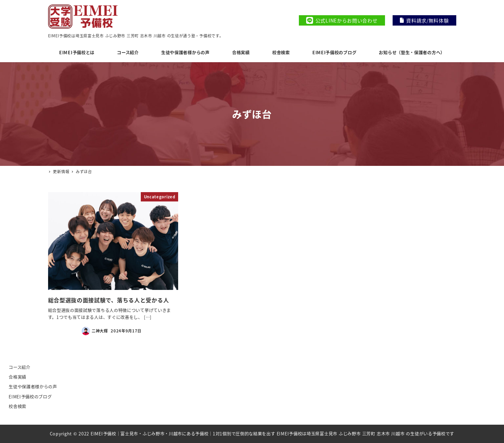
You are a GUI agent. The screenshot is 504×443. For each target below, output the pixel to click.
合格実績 (17, 377)
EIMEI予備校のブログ (30, 397)
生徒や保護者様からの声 (33, 387)
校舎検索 (17, 406)
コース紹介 (20, 367)
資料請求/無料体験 (424, 20)
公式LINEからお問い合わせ (342, 20)
